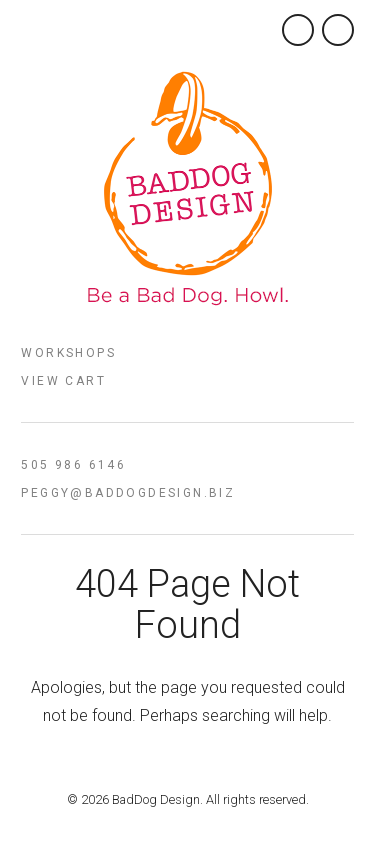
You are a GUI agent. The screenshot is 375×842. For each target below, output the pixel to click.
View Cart (63, 381)
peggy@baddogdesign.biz (128, 493)
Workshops (68, 353)
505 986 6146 (73, 465)
